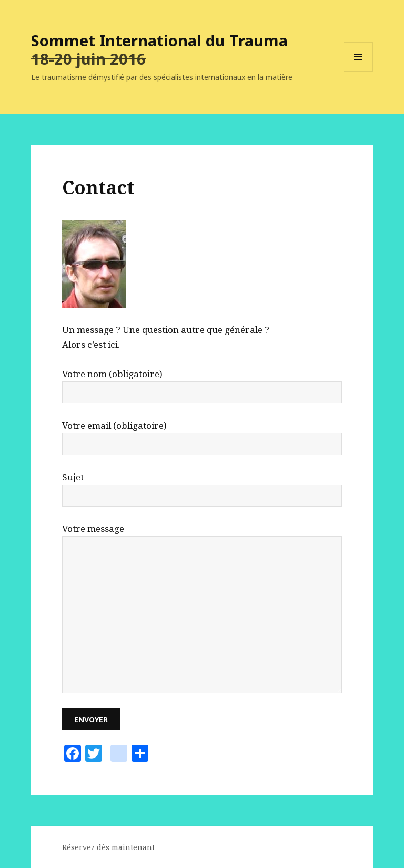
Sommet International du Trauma (159, 40)
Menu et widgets (358, 71)
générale (244, 330)
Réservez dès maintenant (108, 847)
